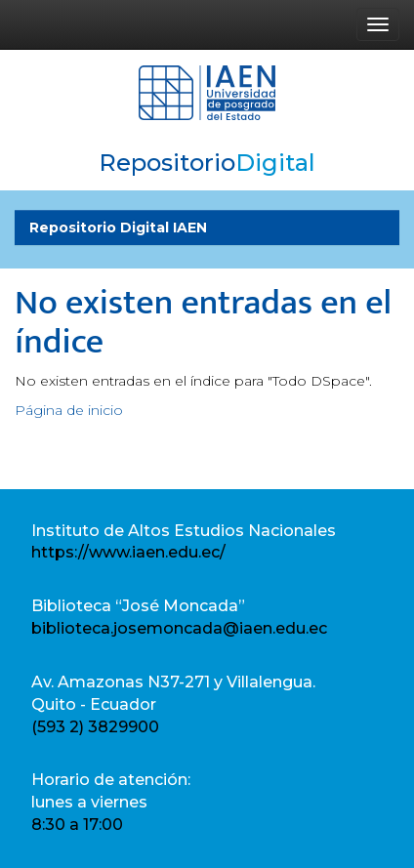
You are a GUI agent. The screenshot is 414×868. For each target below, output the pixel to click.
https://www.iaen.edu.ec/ (128, 552)
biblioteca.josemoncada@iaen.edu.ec (179, 628)
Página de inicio (69, 410)
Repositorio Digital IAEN (118, 227)
